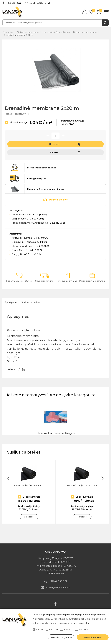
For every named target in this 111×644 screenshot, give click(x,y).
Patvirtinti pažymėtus (61, 637)
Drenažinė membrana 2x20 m (18, 35)
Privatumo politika (79, 623)
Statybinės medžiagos (28, 32)
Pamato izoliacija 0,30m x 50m (29, 485)
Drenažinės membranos (85, 32)
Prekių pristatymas (37, 178)
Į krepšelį (54, 144)
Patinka (54, 152)
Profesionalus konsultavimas (41, 168)
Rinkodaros (82, 629)
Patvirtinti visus (93, 637)
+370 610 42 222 (12, 3)
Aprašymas (11, 302)
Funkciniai (52, 629)
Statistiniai (67, 629)
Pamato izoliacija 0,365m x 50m (82, 485)
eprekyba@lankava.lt (38, 3)
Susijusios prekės (31, 302)
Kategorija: (46, 189)
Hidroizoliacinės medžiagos (56, 32)
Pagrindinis (8, 32)
